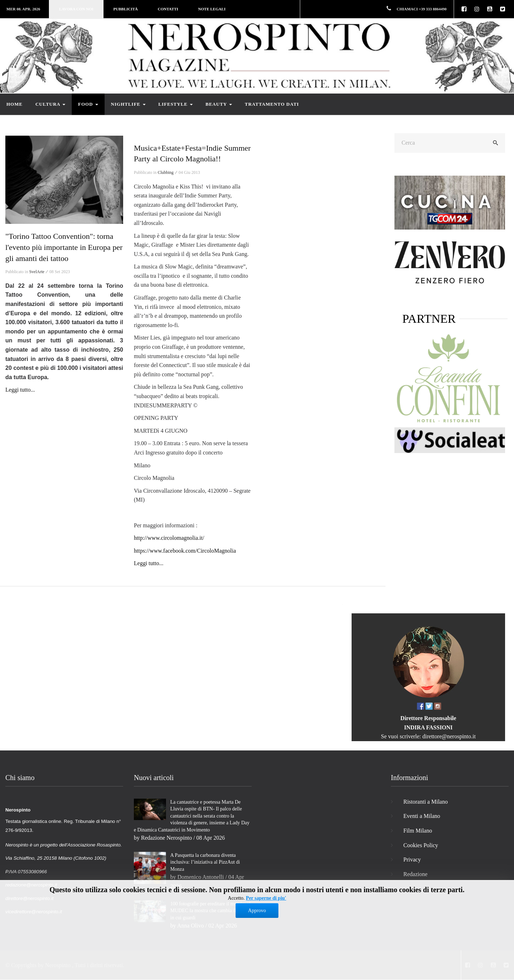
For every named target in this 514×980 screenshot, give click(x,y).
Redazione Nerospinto (167, 838)
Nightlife (128, 104)
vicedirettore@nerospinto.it (34, 912)
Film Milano (418, 831)
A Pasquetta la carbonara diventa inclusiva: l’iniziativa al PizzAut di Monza (205, 862)
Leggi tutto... (20, 390)
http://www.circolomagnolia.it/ (169, 538)
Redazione (415, 874)
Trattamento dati (272, 104)
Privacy (412, 860)
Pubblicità (126, 9)
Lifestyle (176, 104)
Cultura (50, 104)
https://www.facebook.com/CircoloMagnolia (185, 551)
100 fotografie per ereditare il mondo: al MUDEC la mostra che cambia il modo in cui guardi (210, 911)
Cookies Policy (421, 845)
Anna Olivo (190, 926)
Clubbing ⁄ (168, 172)
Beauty (219, 104)
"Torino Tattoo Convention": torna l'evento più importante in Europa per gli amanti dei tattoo (64, 247)
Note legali (212, 9)
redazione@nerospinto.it (31, 885)
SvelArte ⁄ (39, 272)
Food (88, 104)
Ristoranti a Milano (425, 802)
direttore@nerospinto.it (449, 736)
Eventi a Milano (422, 816)
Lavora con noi (76, 9)
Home (14, 104)
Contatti (168, 9)
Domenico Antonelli (201, 877)
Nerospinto (58, 965)
